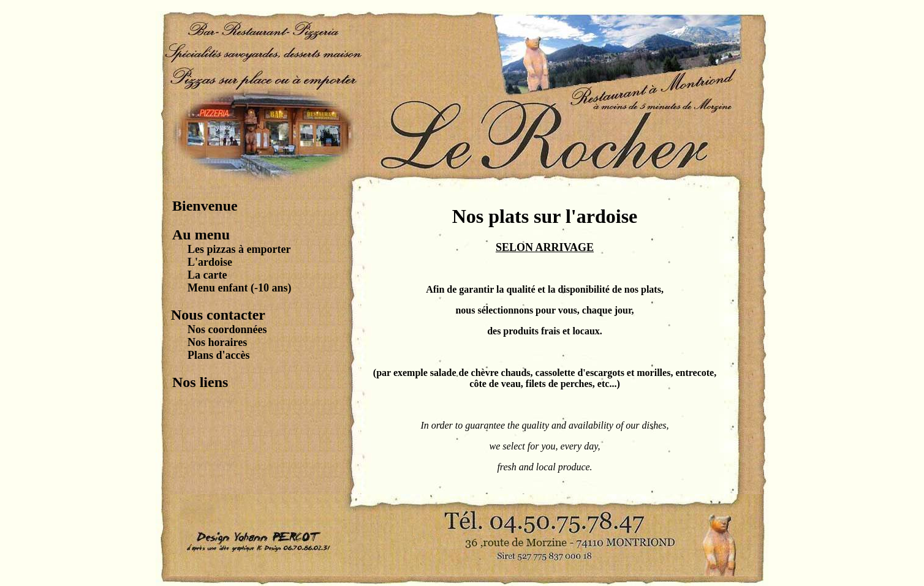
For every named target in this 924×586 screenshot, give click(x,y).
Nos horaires (217, 342)
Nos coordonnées (227, 329)
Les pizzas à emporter (239, 249)
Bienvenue (205, 206)
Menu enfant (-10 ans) (240, 288)
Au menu (201, 235)
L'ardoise (210, 262)
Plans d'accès (219, 355)
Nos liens (200, 382)
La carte (207, 275)
